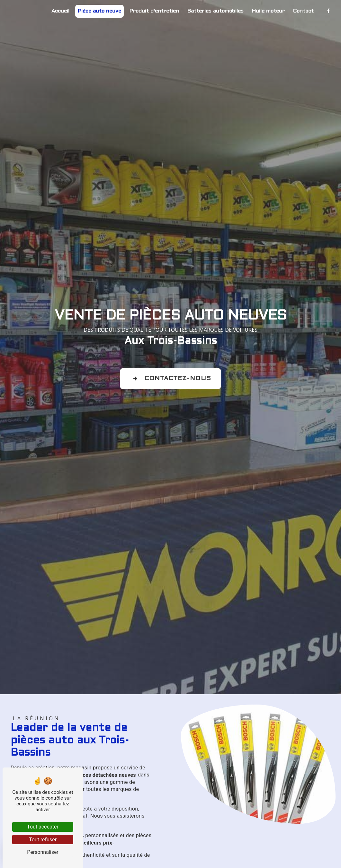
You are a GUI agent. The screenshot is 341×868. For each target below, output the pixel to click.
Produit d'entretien (154, 11)
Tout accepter (43, 827)
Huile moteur (268, 11)
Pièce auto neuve (99, 11)
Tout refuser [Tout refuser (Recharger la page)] (43, 840)
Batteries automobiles (215, 11)
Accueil (60, 11)
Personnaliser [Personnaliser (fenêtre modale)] (43, 852)
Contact (303, 11)
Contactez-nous (170, 379)
